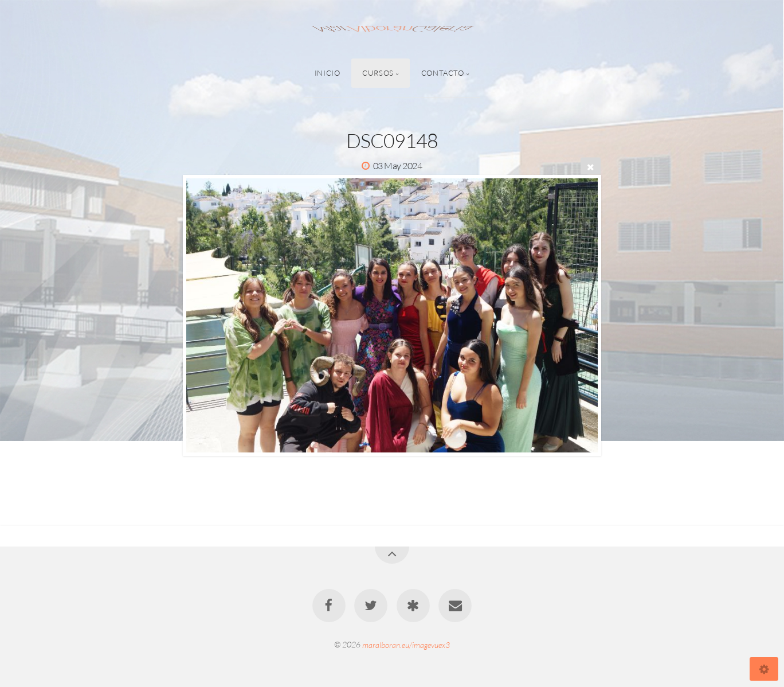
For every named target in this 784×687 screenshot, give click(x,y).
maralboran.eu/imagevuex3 (406, 644)
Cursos (378, 73)
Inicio (328, 73)
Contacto (443, 73)
